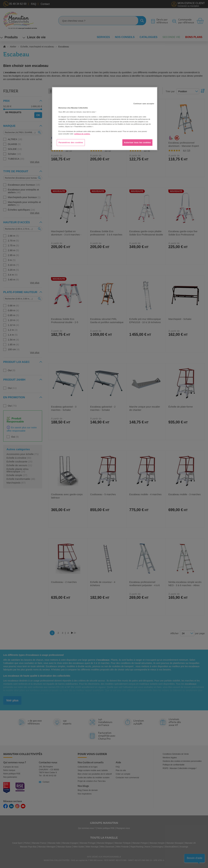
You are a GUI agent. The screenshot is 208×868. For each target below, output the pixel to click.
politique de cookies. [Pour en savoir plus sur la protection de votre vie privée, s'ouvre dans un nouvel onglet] (82, 134)
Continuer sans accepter (144, 104)
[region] (105, 119)
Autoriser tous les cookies (137, 143)
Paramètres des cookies (71, 143)
